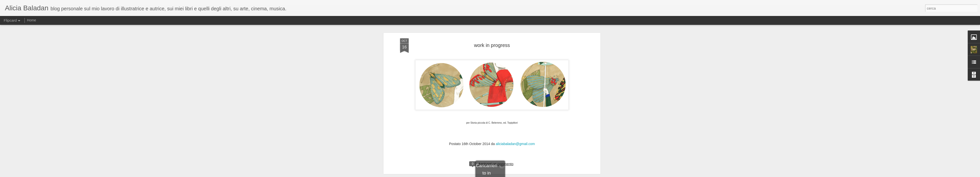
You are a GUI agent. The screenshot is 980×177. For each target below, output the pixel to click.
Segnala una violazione (525, 174)
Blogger (505, 174)
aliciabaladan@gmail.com (515, 34)
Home (31, 20)
